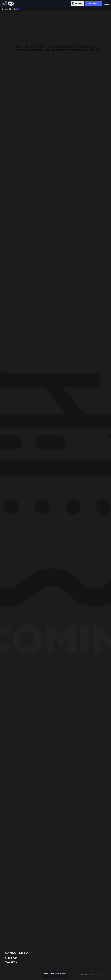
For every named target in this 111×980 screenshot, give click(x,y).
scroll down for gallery (56, 975)
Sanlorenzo (8, 9)
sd (14, 9)
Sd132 (18, 9)
